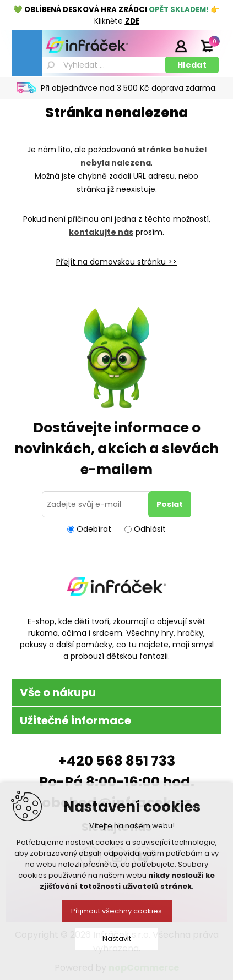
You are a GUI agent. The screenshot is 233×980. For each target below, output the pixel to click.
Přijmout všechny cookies (116, 911)
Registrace (153, 46)
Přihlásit (181, 46)
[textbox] (102, 65)
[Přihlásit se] (97, 504)
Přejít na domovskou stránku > (114, 262)
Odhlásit (150, 529)
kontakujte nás (101, 232)
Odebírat (94, 529)
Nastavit (117, 938)
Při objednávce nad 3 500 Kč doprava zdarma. (129, 88)
